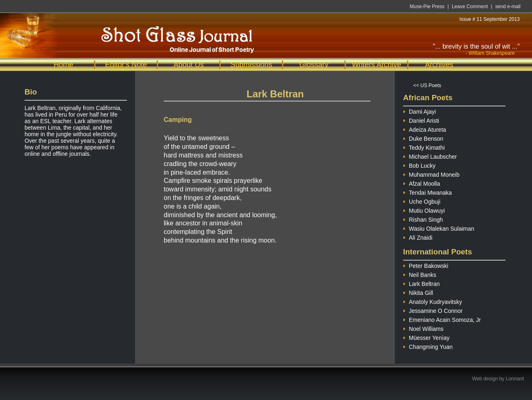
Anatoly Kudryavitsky (433, 301)
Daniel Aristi (421, 120)
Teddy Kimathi (424, 147)
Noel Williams (423, 328)
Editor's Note (126, 65)
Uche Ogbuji (422, 201)
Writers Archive (377, 65)
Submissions (251, 65)
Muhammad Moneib (431, 174)
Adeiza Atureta (425, 129)
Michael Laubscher (430, 156)
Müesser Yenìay (426, 337)
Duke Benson (423, 138)
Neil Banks (420, 274)
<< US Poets (427, 85)
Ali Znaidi (418, 237)
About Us (189, 65)
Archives (439, 65)
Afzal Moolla (422, 183)
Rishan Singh (423, 219)
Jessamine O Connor (433, 310)
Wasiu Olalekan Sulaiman (439, 228)
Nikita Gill (418, 292)
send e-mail (508, 7)
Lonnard (515, 379)
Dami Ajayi (419, 111)
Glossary (314, 65)
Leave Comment (470, 7)
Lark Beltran (421, 283)
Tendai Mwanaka (427, 192)
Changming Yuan (428, 346)
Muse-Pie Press (427, 7)
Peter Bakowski (426, 265)
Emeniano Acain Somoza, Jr (442, 319)
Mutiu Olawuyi (424, 210)
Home (63, 65)
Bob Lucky (419, 165)
